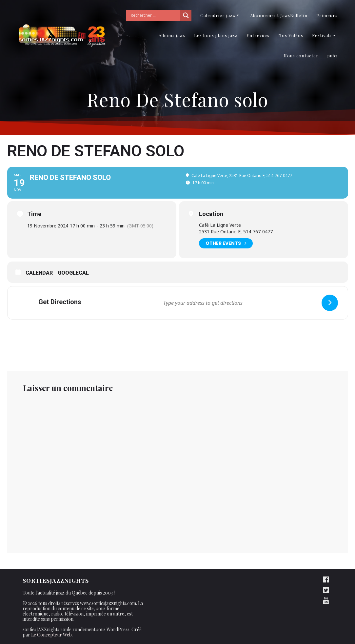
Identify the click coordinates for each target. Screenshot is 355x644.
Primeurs (327, 15)
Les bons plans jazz (216, 35)
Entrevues (258, 35)
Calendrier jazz (218, 15)
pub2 (333, 56)
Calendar (39, 273)
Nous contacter (301, 56)
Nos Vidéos (291, 35)
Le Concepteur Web (51, 635)
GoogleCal (73, 273)
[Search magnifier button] (186, 15)
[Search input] (155, 15)
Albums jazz (172, 35)
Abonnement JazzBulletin (279, 15)
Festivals (322, 35)
